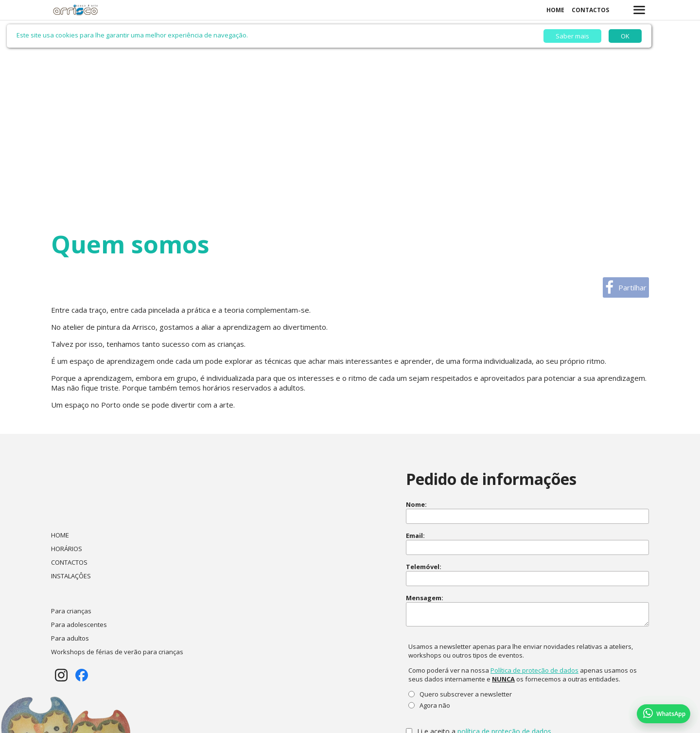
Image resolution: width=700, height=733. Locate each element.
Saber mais (572, 36)
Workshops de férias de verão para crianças (117, 652)
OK (625, 36)
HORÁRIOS (67, 549)
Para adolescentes (79, 625)
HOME (555, 10)
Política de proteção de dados (534, 670)
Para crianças (71, 611)
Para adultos (70, 638)
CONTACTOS (590, 10)
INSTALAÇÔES (71, 576)
